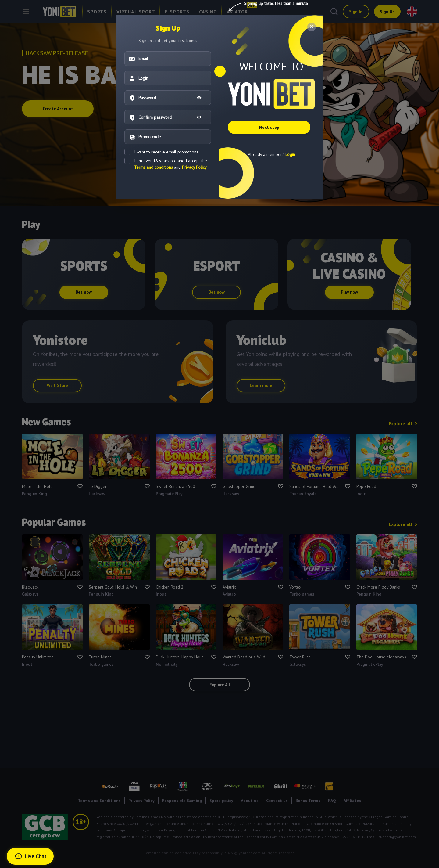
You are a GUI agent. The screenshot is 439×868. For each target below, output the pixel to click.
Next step (271, 130)
